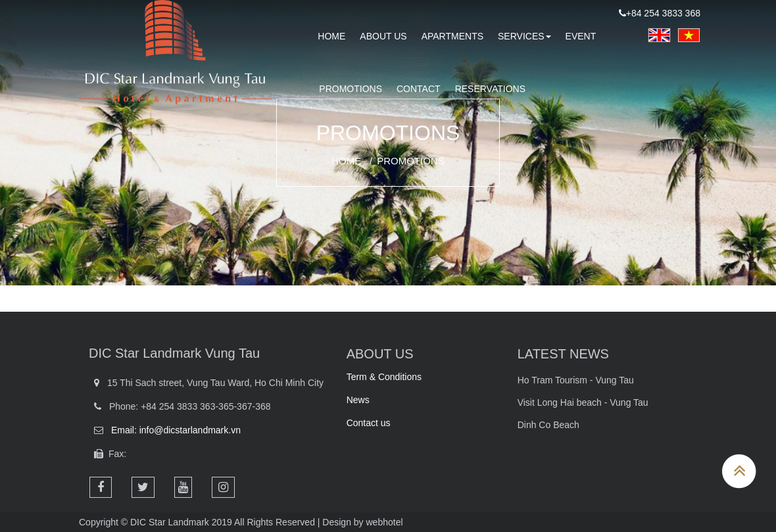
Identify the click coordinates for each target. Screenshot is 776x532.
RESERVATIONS (490, 89)
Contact (419, 89)
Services (524, 36)
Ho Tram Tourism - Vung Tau (576, 380)
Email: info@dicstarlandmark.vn (176, 430)
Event (581, 36)
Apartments (452, 36)
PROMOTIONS (351, 89)
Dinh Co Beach (548, 425)
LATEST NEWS (563, 354)
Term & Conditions (384, 377)
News (358, 400)
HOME (331, 36)
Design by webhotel (362, 522)
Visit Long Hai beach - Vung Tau (583, 402)
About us (383, 36)
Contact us (369, 423)
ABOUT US (380, 354)
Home (346, 161)
